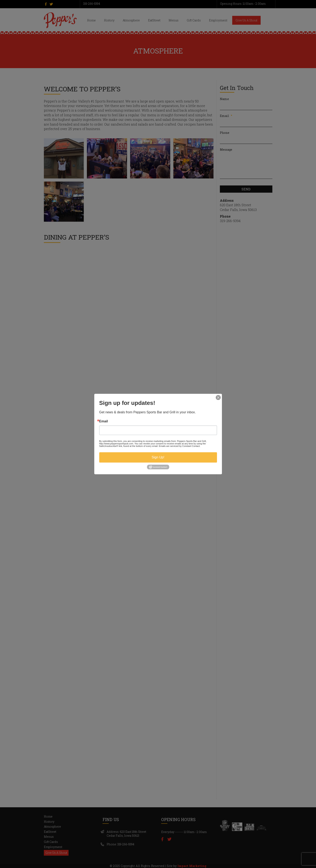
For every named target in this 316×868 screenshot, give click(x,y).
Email (104, 421)
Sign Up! (158, 457)
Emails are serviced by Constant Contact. (180, 446)
